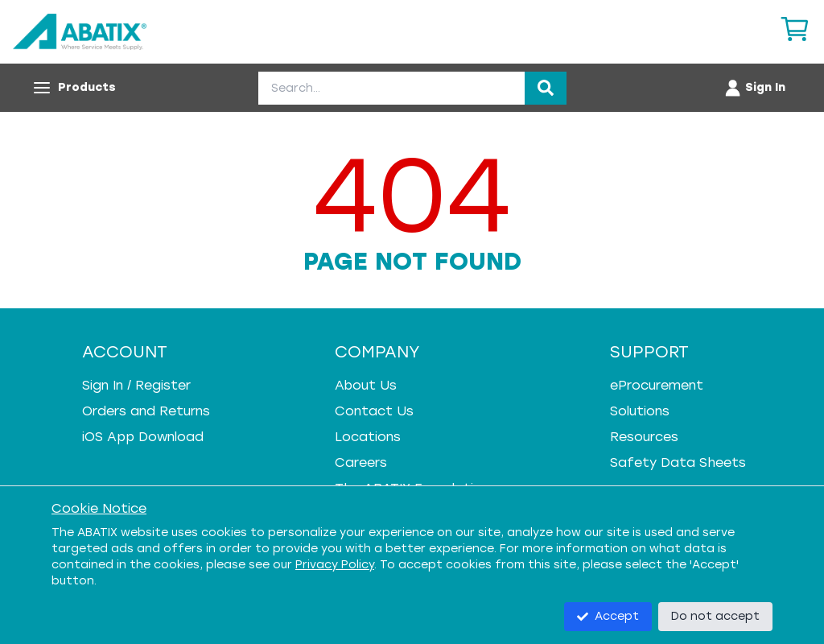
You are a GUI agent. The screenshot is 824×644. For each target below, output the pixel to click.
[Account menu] (754, 88)
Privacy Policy (335, 565)
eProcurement (657, 385)
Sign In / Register (136, 385)
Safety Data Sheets (678, 462)
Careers (361, 462)
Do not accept (715, 616)
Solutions (640, 411)
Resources (644, 437)
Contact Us (374, 411)
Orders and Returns (146, 411)
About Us (366, 385)
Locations (368, 437)
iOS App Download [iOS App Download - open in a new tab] (143, 437)
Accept (608, 616)
